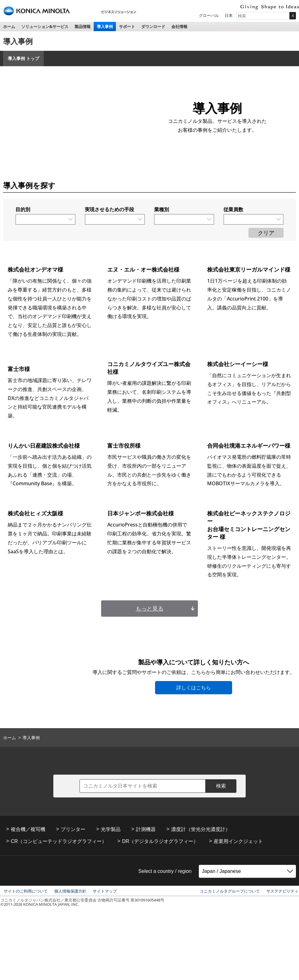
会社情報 (179, 26)
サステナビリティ (282, 891)
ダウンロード (153, 26)
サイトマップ (105, 891)
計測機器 (146, 829)
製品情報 (83, 26)
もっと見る (149, 608)
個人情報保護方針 (70, 891)
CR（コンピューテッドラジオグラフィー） (59, 841)
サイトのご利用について (26, 891)
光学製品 (111, 829)
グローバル (209, 15)
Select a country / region (165, 871)
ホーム (9, 26)
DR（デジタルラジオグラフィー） (160, 841)
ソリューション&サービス (45, 26)
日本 (229, 15)
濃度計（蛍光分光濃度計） (201, 829)
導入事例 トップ (23, 58)
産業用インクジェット (238, 841)
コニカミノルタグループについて (230, 891)
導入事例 (105, 26)
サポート (127, 26)
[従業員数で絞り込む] (254, 219)
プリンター (73, 829)
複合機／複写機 (28, 829)
